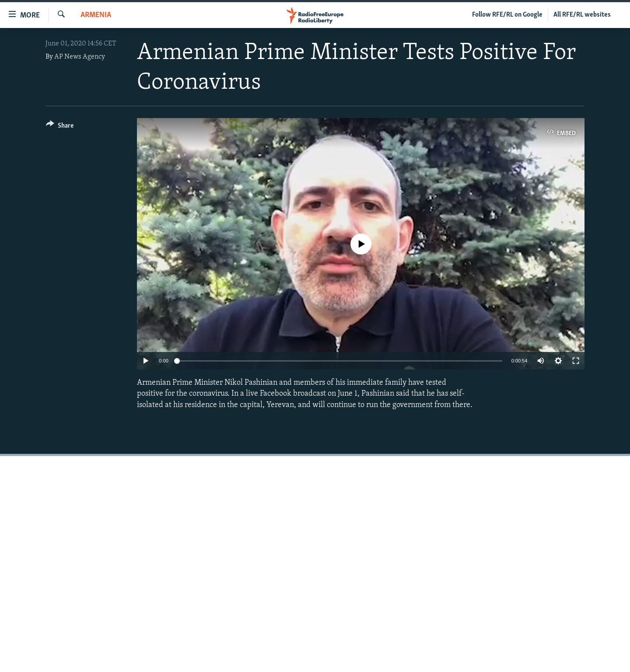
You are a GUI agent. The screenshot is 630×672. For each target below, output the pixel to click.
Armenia (96, 15)
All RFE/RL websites (582, 15)
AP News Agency (80, 57)
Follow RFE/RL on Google (507, 15)
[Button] (60, 127)
